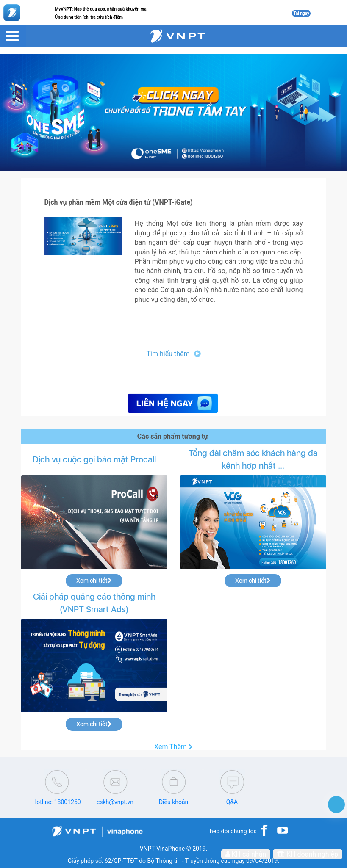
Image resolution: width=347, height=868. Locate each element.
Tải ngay (301, 13)
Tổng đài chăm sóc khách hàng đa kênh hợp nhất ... (253, 459)
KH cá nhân (246, 854)
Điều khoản (174, 802)
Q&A (232, 802)
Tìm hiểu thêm (173, 354)
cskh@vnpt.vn (115, 802)
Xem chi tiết (94, 581)
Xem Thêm (173, 747)
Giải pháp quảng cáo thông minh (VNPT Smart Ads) (94, 603)
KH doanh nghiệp (308, 854)
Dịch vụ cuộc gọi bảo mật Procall (94, 459)
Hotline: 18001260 (56, 802)
